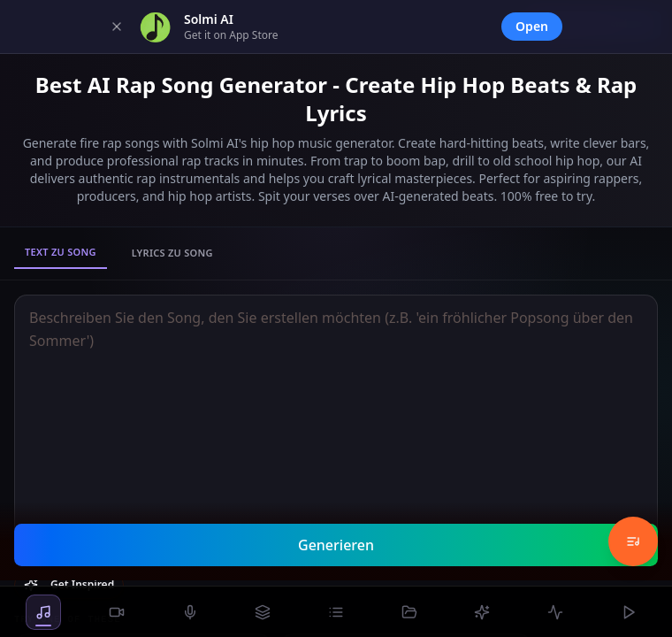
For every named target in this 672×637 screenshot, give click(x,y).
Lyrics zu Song (172, 253)
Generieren (336, 545)
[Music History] (633, 541)
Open (532, 26)
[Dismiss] (117, 27)
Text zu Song (61, 252)
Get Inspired (69, 584)
